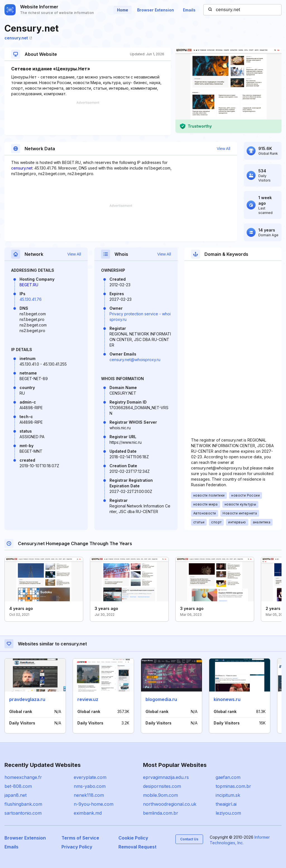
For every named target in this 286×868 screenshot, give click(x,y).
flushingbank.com (23, 804)
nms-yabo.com (90, 786)
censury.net (18, 38)
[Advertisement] (88, 118)
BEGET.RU (29, 285)
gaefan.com (228, 777)
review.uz (88, 699)
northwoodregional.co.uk (170, 804)
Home (123, 10)
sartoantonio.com (23, 813)
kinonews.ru (227, 699)
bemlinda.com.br (161, 813)
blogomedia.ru (161, 699)
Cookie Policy (133, 838)
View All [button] (224, 149)
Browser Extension (156, 10)
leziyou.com (228, 813)
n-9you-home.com (94, 804)
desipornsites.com (162, 786)
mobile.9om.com (160, 795)
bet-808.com (18, 786)
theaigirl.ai (226, 804)
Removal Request (137, 847)
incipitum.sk (228, 795)
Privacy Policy (77, 847)
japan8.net (16, 795)
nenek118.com (89, 795)
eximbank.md (88, 813)
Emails (189, 10)
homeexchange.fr (23, 777)
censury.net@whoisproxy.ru (135, 360)
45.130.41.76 (31, 299)
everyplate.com (90, 777)
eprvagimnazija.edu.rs (166, 777)
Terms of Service (80, 838)
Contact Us (189, 839)
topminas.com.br (233, 786)
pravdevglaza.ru (27, 699)
